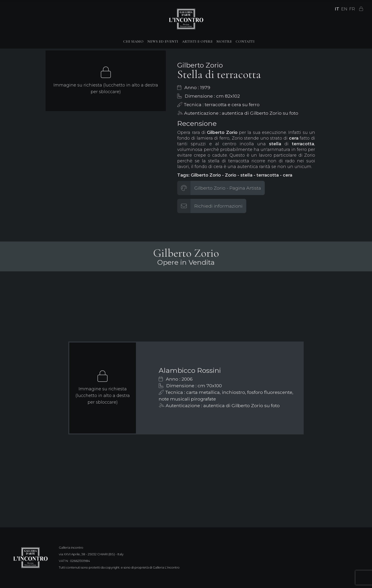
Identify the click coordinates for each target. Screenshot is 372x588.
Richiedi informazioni (218, 206)
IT (337, 9)
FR (352, 9)
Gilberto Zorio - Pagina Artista (228, 188)
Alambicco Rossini (190, 370)
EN (344, 9)
